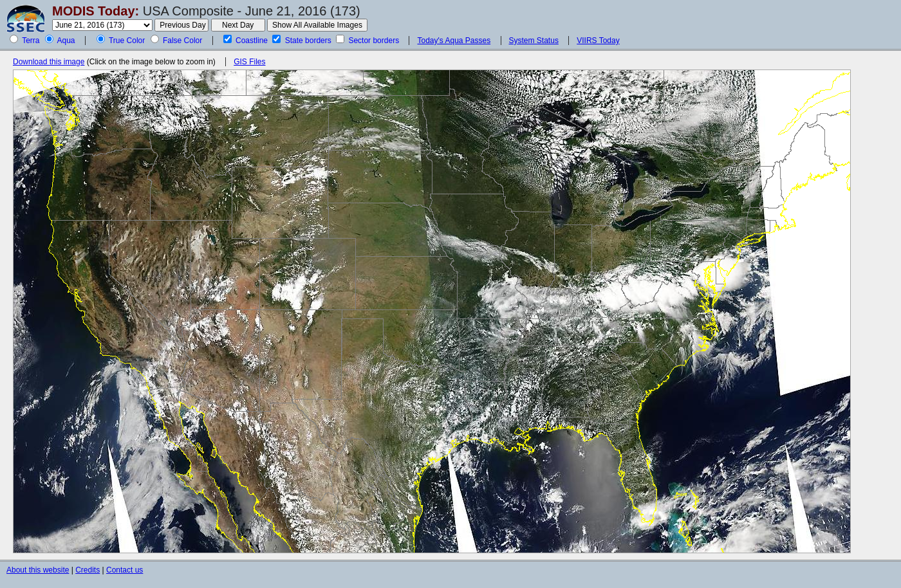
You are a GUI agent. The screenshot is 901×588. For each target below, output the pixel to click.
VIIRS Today (598, 41)
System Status (534, 41)
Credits (88, 570)
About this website (38, 570)
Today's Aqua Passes (454, 41)
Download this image (49, 62)
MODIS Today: (96, 11)
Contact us (125, 570)
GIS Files (249, 62)
